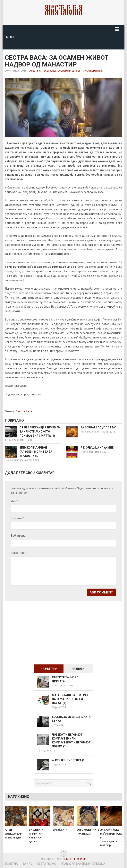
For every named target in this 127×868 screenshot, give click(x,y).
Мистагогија (76, 859)
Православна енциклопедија (83, 864)
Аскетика (35, 71)
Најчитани (49, 669)
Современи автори (69, 71)
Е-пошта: (17, 518)
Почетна (12, 864)
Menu (10, 37)
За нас (27, 864)
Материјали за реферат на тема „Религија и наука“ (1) (70, 699)
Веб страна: (18, 536)
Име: (15, 501)
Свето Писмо (47, 864)
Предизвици (49, 71)
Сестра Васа (24, 411)
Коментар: (18, 553)
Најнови (78, 669)
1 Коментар (11, 440)
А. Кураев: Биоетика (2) (69, 760)
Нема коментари (93, 71)
